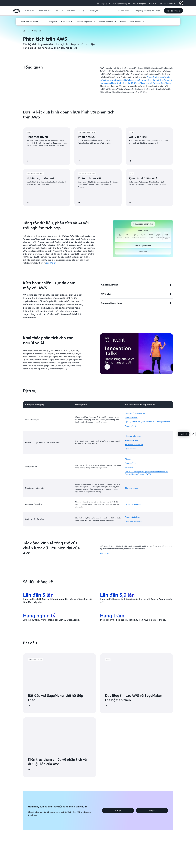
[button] (45, 11)
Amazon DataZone (132, 517)
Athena (128, 459)
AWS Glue (129, 467)
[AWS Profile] (181, 3)
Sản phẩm (27, 31)
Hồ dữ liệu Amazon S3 (134, 444)
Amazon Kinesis (131, 417)
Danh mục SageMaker (134, 521)
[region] (98, 464)
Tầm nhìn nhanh (131, 488)
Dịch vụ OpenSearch (133, 504)
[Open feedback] (193, 434)
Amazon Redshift (132, 440)
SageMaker (51, 263)
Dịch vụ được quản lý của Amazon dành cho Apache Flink (148, 422)
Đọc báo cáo (105, 553)
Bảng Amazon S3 (132, 449)
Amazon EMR (130, 463)
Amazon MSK (130, 426)
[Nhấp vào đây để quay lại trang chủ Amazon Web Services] (16, 12)
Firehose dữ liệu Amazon (135, 413)
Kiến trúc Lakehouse (133, 436)
